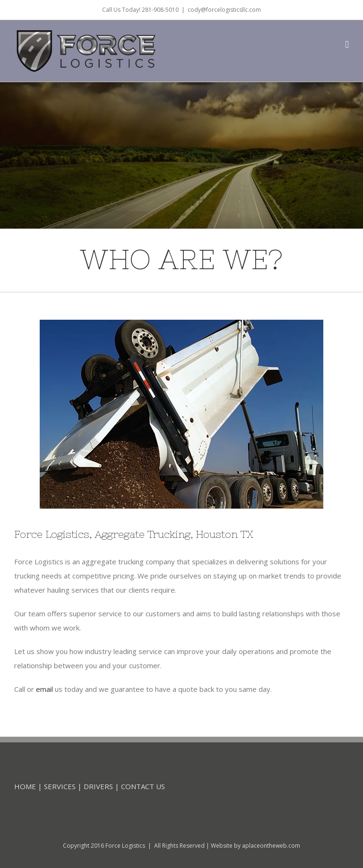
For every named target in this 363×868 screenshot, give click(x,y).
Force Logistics (125, 846)
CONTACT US (143, 786)
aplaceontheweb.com (271, 846)
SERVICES (60, 786)
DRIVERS (98, 786)
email (44, 689)
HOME (25, 786)
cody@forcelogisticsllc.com (224, 10)
